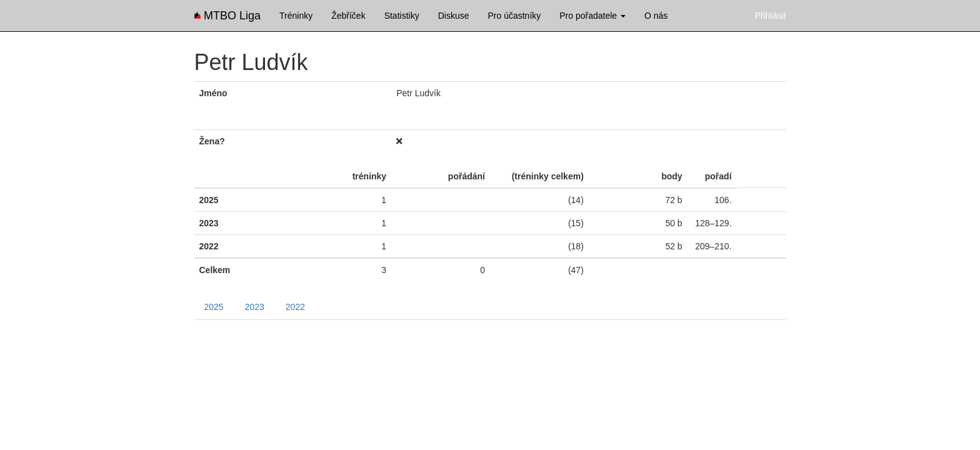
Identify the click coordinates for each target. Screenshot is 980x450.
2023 (255, 307)
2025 (214, 307)
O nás (656, 16)
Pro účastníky (514, 16)
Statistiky (402, 16)
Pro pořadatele (592, 16)
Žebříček (348, 16)
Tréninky (296, 16)
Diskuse (454, 16)
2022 (295, 307)
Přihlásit (771, 16)
